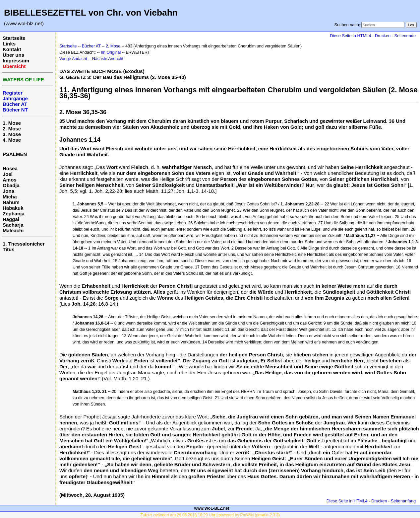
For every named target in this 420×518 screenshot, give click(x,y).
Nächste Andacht (108, 59)
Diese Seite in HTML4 (350, 36)
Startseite (14, 38)
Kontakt (12, 49)
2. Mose (12, 129)
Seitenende (405, 36)
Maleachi (13, 230)
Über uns (13, 55)
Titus (9, 249)
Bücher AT (91, 46)
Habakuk (13, 208)
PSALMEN (15, 154)
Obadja (11, 185)
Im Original (111, 52)
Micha (10, 197)
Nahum (11, 202)
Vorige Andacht (73, 59)
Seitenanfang (403, 501)
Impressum (16, 61)
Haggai (11, 219)
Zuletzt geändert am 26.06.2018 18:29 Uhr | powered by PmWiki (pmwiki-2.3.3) (210, 515)
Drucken (383, 36)
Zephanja (14, 214)
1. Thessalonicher (24, 244)
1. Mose (12, 123)
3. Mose (12, 134)
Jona (8, 191)
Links (9, 44)
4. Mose (12, 140)
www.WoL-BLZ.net (212, 508)
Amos (10, 180)
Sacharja (13, 225)
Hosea (10, 168)
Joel (8, 174)
